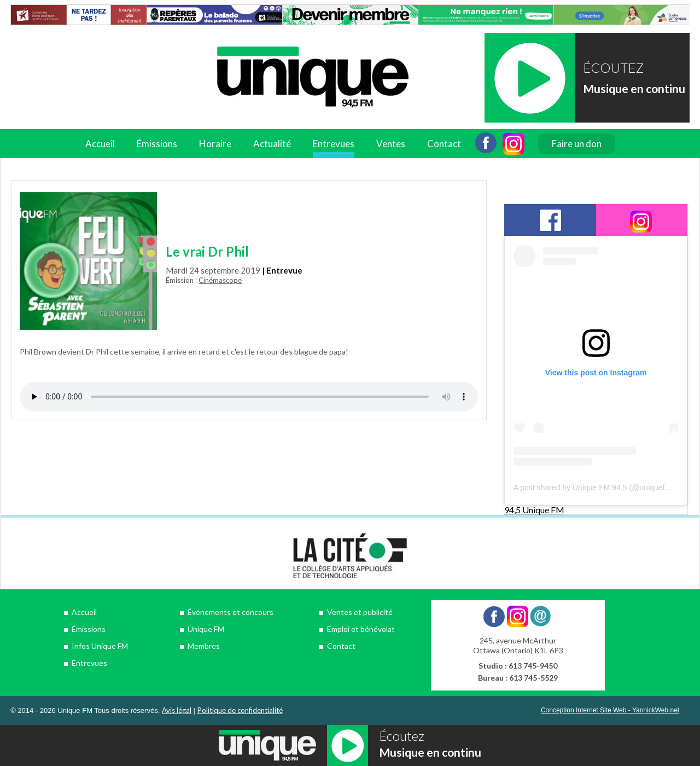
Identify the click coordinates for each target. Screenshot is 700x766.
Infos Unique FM (100, 646)
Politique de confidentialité (240, 710)
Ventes (391, 144)
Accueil (100, 144)
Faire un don (577, 144)
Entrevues (334, 144)
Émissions (157, 144)
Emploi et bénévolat (361, 629)
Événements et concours (231, 612)
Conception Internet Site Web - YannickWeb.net (610, 710)
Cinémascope (220, 280)
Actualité (272, 144)
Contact (444, 144)
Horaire (215, 144)
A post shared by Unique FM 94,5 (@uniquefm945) (600, 488)
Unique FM (206, 629)
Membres (204, 646)
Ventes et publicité (360, 612)
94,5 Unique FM (534, 510)
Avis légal (177, 710)
